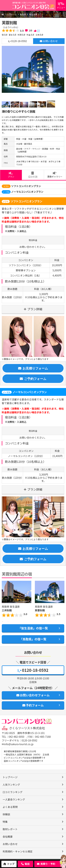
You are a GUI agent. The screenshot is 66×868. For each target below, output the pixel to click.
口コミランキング (13, 792)
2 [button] (8, 622)
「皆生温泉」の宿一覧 (33, 628)
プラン (11, 175)
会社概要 (8, 837)
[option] (33, 69)
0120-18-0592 (18, 41)
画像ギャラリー (55, 175)
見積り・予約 (48, 864)
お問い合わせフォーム (33, 695)
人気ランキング (11, 785)
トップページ (9, 14)
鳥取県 (23, 14)
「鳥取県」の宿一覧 (33, 639)
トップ (11, 864)
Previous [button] (4, 600)
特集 (5, 822)
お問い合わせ (49, 41)
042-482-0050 (16, 737)
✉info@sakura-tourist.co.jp (18, 744)
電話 (27, 864)
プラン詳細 (35, 309)
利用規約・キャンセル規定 (18, 851)
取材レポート (10, 829)
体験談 (6, 814)
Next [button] (62, 600)
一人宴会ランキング (14, 799)
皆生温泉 (33, 14)
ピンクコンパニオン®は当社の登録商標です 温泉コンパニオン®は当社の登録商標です (24, 759)
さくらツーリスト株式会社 (27, 728)
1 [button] (3, 622)
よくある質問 (10, 807)
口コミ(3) (33, 175)
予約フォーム (33, 705)
